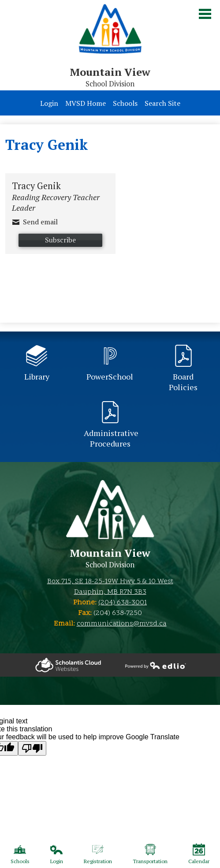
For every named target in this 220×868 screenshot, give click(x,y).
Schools (125, 103)
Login (49, 103)
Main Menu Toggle (205, 14)
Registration (98, 854)
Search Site (162, 103)
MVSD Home (86, 103)
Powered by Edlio (68, 665)
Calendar (199, 854)
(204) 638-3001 (123, 603)
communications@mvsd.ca (122, 624)
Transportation (150, 854)
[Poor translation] (32, 748)
